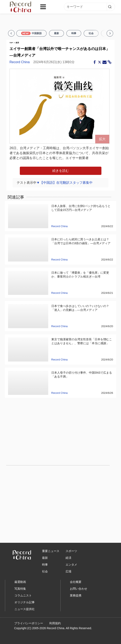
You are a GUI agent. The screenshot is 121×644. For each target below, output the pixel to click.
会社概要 (76, 582)
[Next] (110, 33)
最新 (56, 33)
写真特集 (20, 589)
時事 (74, 33)
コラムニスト (23, 595)
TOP (11, 43)
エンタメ (71, 565)
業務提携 (76, 595)
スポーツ (71, 551)
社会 (91, 33)
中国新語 (31, 33)
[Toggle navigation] (43, 7)
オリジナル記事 (25, 602)
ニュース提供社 (25, 609)
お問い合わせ (79, 589)
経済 (17, 43)
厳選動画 (20, 582)
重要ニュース (51, 551)
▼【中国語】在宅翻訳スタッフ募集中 (65, 183)
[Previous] (11, 33)
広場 (68, 571)
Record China (20, 62)
